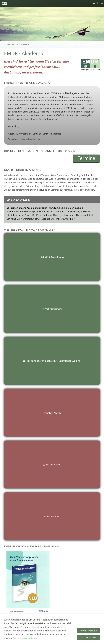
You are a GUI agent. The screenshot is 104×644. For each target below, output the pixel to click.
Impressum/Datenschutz (16, 635)
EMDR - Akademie (22, 45)
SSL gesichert (10, 641)
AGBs (6, 638)
